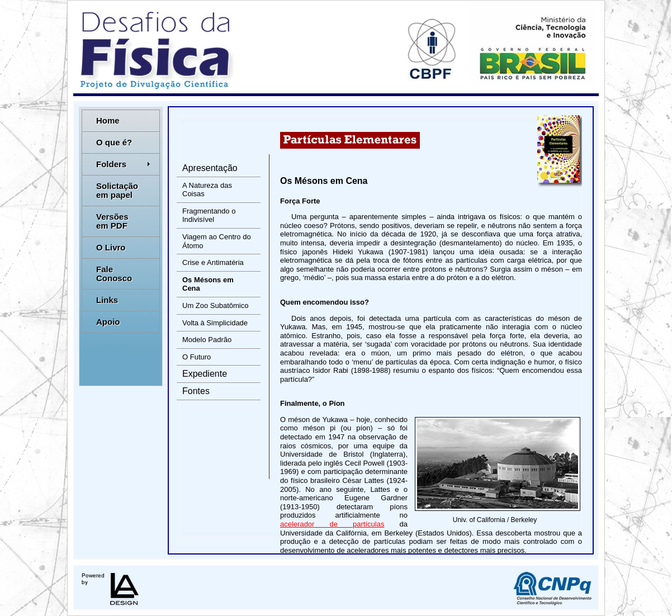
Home (108, 120)
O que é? (114, 142)
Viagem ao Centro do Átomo (217, 241)
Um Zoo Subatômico (216, 305)
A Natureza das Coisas (207, 190)
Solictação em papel (117, 190)
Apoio (108, 322)
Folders (124, 164)
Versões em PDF (112, 221)
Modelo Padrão (207, 340)
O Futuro (197, 357)
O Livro (111, 247)
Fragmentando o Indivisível (209, 215)
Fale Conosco (114, 274)
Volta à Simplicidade (215, 323)
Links (107, 300)
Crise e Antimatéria (213, 262)
